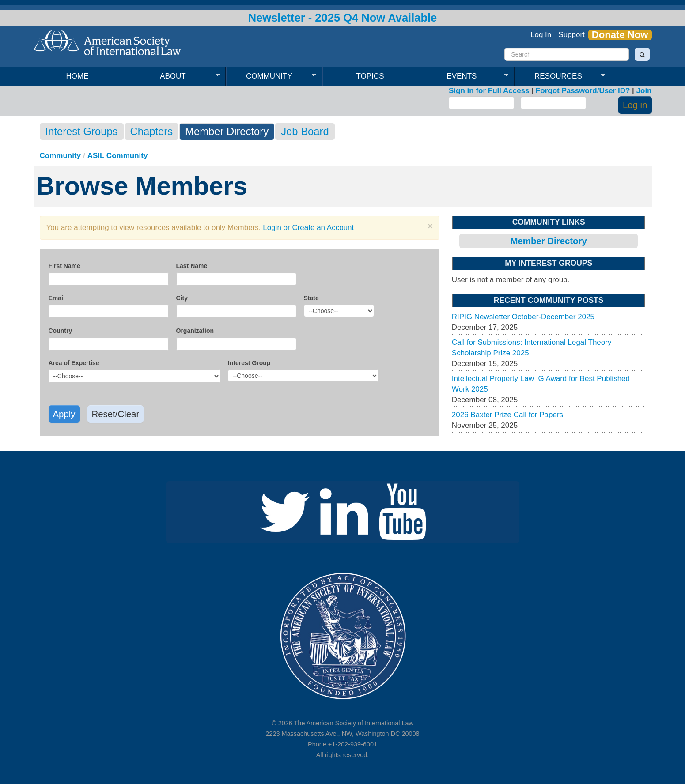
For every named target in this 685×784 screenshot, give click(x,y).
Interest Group (249, 363)
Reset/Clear (116, 414)
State (311, 298)
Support (571, 35)
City (182, 298)
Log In (541, 35)
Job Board (305, 131)
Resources (560, 76)
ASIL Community (118, 156)
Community (271, 76)
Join (644, 91)
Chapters (152, 131)
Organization (195, 331)
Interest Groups (82, 131)
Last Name (192, 266)
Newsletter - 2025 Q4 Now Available (343, 18)
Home (78, 76)
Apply (64, 414)
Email (57, 298)
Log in (635, 105)
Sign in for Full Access (489, 91)
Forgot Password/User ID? (583, 91)
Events (464, 76)
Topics (370, 76)
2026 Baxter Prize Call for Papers (507, 415)
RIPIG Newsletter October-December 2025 (523, 317)
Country (61, 331)
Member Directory (227, 131)
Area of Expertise (74, 363)
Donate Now (620, 35)
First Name (64, 266)
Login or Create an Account (308, 228)
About (175, 76)
